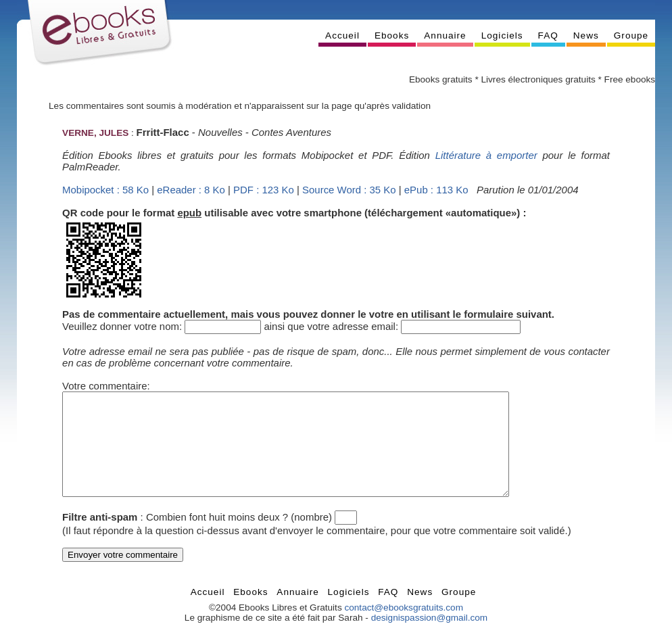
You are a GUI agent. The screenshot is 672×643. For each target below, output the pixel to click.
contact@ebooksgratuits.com (404, 628)
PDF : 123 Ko (264, 190)
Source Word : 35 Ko (349, 190)
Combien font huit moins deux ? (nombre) (239, 537)
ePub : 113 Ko (436, 190)
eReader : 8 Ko (191, 190)
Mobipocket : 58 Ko (105, 190)
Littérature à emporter (486, 155)
